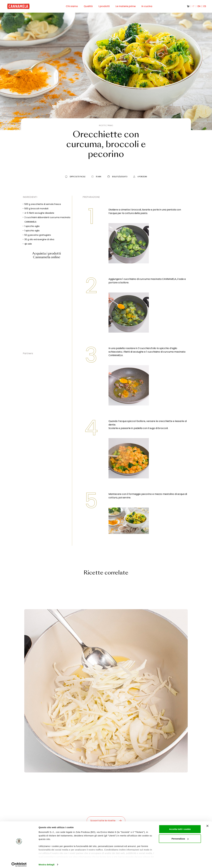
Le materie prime (126, 6)
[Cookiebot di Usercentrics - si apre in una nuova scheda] (19, 862)
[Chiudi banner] (207, 824)
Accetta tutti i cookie (180, 827)
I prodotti (104, 6)
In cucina (147, 6)
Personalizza (180, 836)
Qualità (88, 6)
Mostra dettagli (47, 862)
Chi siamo (72, 6)
